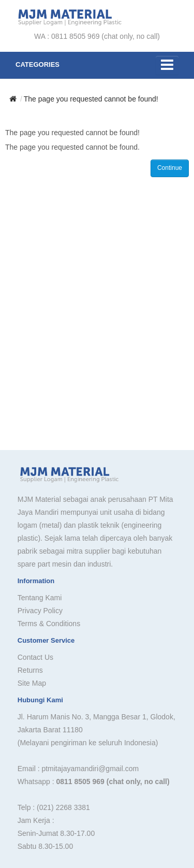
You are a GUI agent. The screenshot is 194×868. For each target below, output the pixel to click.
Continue (170, 168)
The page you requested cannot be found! (91, 99)
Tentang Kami (40, 598)
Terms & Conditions (49, 624)
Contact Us (35, 657)
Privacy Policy (40, 611)
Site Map (32, 683)
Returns (30, 670)
